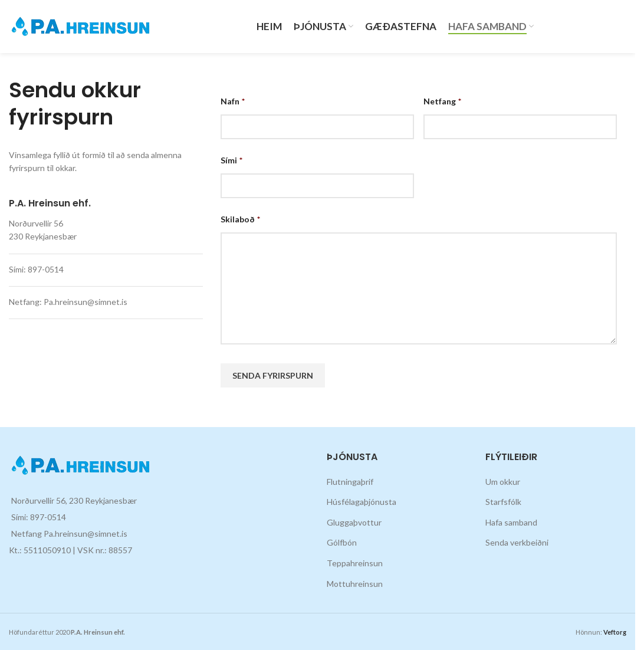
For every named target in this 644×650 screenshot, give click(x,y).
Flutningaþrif (350, 482)
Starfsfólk (503, 502)
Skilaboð (240, 219)
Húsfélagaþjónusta (362, 502)
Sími (231, 160)
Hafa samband (511, 522)
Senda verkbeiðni (517, 542)
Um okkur (503, 482)
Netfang (442, 101)
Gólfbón (342, 542)
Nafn (233, 101)
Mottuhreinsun (355, 584)
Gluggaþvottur (354, 522)
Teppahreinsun (355, 563)
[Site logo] (80, 26)
